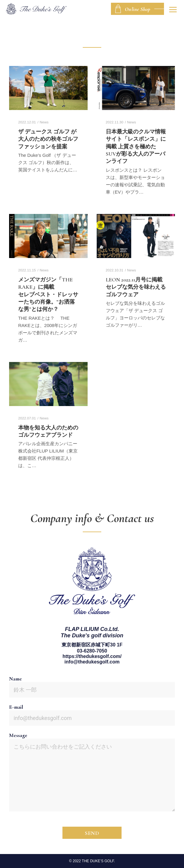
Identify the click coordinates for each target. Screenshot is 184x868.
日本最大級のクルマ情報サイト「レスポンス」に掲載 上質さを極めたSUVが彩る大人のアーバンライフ (136, 146)
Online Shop (138, 9)
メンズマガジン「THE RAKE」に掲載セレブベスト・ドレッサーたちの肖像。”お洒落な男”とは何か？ (48, 294)
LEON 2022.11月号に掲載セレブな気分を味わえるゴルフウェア (136, 287)
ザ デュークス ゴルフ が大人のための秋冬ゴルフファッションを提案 (48, 139)
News (44, 122)
